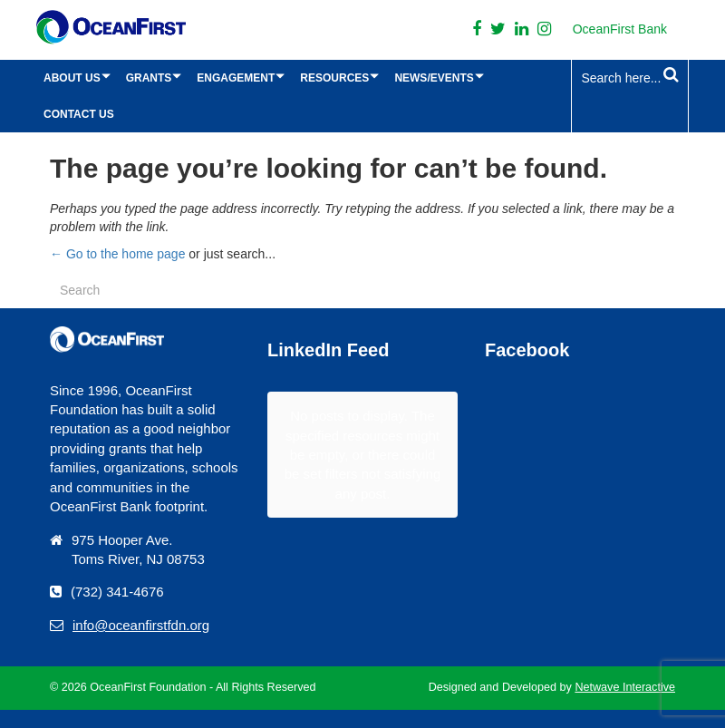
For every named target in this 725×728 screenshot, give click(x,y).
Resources (334, 78)
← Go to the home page (117, 254)
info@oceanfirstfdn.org (141, 625)
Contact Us (79, 114)
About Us (72, 78)
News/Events (434, 78)
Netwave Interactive (625, 687)
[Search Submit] (671, 75)
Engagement (236, 78)
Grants (149, 78)
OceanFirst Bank (620, 29)
